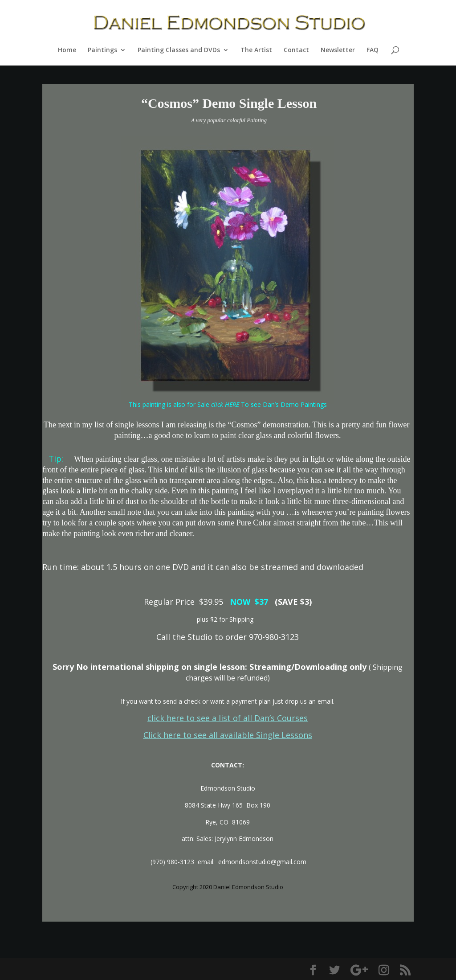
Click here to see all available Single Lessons (228, 735)
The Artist (256, 50)
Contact (296, 50)
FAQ (373, 50)
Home (67, 50)
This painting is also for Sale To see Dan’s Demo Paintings (228, 404)
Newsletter (338, 50)
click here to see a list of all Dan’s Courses (228, 718)
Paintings (102, 50)
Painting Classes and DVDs (179, 50)
